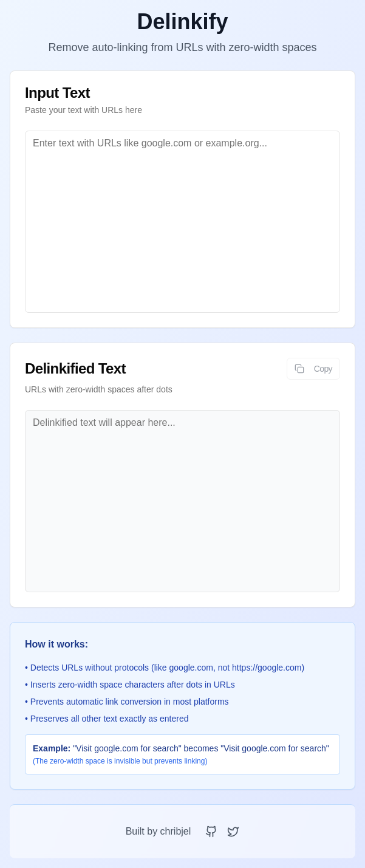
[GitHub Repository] (211, 832)
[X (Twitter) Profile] (233, 832)
